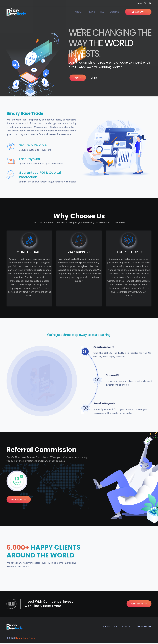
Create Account (106, 348)
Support (138, 3)
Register (77, 77)
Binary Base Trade (25, 639)
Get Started (139, 605)
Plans (98, 12)
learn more (19, 500)
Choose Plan (116, 376)
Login (99, 77)
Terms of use (144, 627)
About (86, 12)
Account (140, 12)
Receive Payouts (107, 404)
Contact (120, 12)
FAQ (108, 12)
